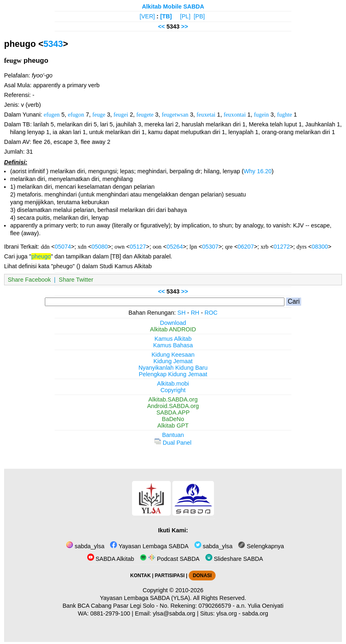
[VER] (148, 16)
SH (181, 313)
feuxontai (235, 115)
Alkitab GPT (173, 426)
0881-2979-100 (110, 613)
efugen (52, 115)
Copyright (173, 390)
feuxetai (206, 115)
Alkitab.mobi (173, 384)
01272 (282, 247)
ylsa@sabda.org (174, 613)
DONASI (202, 576)
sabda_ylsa (85, 546)
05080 (100, 247)
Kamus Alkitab (173, 339)
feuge (99, 115)
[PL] (185, 16)
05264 (175, 247)
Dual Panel (173, 443)
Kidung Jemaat (173, 361)
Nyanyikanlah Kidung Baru (173, 368)
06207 (246, 247)
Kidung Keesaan (173, 355)
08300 (320, 247)
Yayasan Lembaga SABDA (149, 546)
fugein (261, 115)
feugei (121, 115)
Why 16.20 (258, 171)
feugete (145, 115)
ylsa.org (227, 613)
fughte (285, 115)
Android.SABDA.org (173, 406)
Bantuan (173, 435)
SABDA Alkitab (111, 559)
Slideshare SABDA (234, 559)
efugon (76, 115)
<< (162, 26)
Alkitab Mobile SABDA (173, 7)
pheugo (41, 256)
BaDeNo (173, 419)
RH (195, 313)
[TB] (166, 16)
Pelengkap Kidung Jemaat (173, 374)
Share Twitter (76, 280)
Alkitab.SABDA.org (173, 399)
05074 (63, 247)
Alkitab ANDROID (173, 329)
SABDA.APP (173, 412)
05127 (138, 247)
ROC (211, 313)
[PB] (199, 16)
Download (173, 323)
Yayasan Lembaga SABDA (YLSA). (146, 598)
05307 (210, 247)
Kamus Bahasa (173, 345)
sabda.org (255, 613)
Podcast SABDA (170, 559)
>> (185, 26)
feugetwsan (175, 115)
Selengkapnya (261, 546)
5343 (53, 44)
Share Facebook (29, 280)
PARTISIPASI (170, 576)
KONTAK (141, 576)
